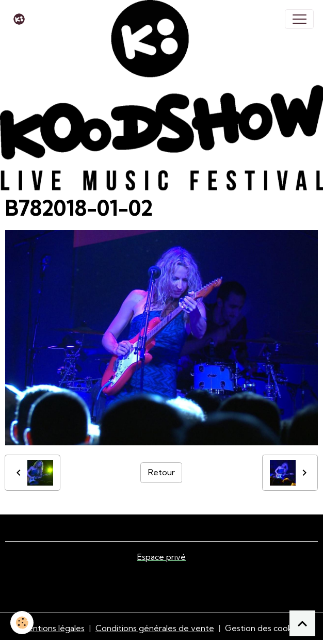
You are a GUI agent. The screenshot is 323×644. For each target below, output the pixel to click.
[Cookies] (22, 623)
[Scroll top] (302, 623)
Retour (161, 472)
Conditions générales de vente (155, 628)
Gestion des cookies (264, 628)
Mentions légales (53, 628)
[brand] (21, 19)
